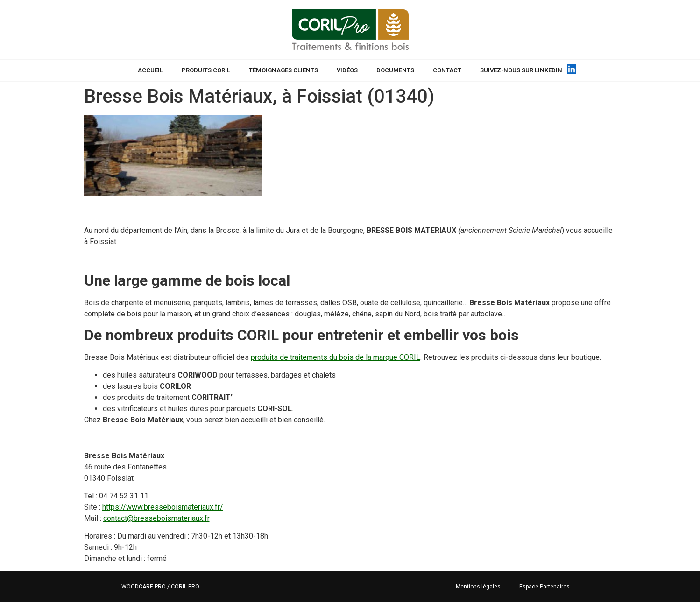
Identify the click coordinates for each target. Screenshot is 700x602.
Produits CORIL (206, 70)
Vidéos (347, 70)
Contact (447, 70)
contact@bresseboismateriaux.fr (156, 518)
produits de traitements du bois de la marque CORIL (336, 357)
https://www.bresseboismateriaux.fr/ (163, 507)
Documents (395, 70)
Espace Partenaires (544, 587)
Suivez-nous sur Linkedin (521, 70)
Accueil (150, 70)
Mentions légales (478, 587)
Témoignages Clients (283, 70)
